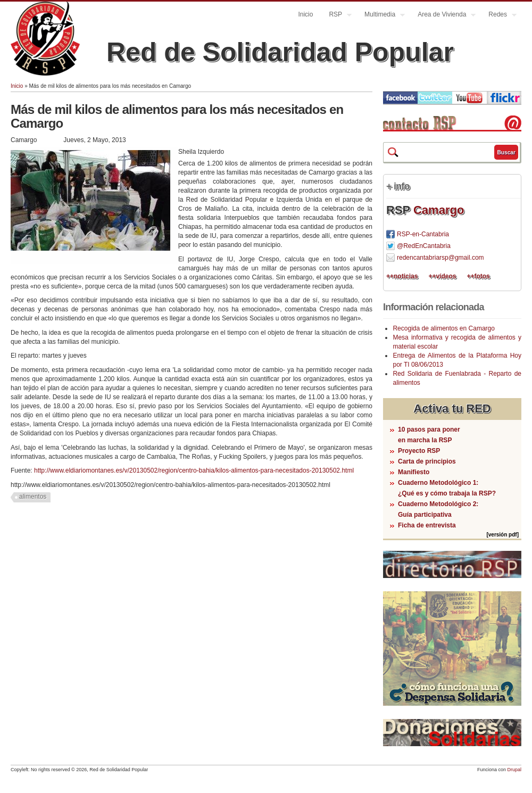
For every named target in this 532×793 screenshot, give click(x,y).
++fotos (478, 276)
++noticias (402, 276)
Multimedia (381, 16)
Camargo (439, 210)
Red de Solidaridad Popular (280, 52)
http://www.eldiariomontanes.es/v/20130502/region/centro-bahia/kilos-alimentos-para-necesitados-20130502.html (194, 470)
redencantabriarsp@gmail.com (440, 258)
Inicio (305, 14)
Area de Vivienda (443, 16)
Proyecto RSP (419, 451)
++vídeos (442, 276)
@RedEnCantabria (424, 246)
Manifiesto (414, 472)
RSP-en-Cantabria (423, 234)
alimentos (33, 497)
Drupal (514, 770)
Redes (498, 16)
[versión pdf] (502, 535)
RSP (336, 16)
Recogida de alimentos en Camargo (443, 328)
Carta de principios (427, 461)
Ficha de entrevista (427, 525)
